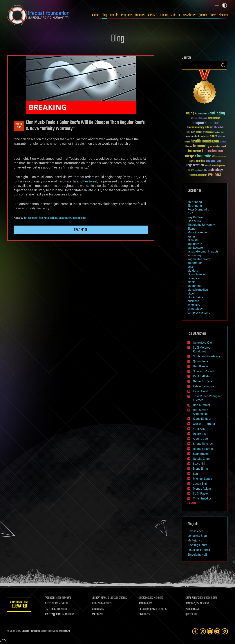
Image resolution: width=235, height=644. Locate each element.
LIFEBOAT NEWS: (101, 598)
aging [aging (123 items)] (190, 113)
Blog (104, 15)
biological (194, 278)
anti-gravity (195, 244)
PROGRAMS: (191, 609)
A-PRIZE (152, 15)
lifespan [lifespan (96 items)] (191, 156)
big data (193, 271)
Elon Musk (44, 218)
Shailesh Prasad (204, 371)
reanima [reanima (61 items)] (201, 161)
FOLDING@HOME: (148, 609)
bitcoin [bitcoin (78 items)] (209, 128)
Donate (164, 15)
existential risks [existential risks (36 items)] (193, 137)
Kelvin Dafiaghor (204, 386)
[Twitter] (203, 631)
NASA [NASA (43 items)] (214, 157)
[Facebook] (195, 631)
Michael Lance (202, 479)
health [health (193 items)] (196, 141)
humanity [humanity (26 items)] (223, 142)
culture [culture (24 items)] (218, 132)
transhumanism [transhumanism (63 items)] (198, 175)
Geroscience (195, 531)
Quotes (203, 15)
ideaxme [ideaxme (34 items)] (189, 147)
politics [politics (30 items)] (192, 161)
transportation (79, 218)
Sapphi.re (66, 631)
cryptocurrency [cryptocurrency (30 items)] (209, 132)
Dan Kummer (30, 218)
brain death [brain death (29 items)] (191, 132)
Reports (140, 15)
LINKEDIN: (144, 598)
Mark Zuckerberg (198, 232)
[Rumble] (225, 631)
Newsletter (189, 15)
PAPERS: (97, 615)
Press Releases (219, 15)
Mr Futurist (195, 540)
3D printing (195, 202)
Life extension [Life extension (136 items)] (212, 151)
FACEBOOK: (51, 598)
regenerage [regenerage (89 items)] (214, 161)
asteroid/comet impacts (203, 251)
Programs (127, 15)
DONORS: (143, 604)
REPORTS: (97, 609)
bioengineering (197, 274)
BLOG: (95, 604)
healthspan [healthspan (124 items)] (211, 141)
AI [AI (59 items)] (196, 114)
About (95, 15)
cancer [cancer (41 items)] (199, 132)
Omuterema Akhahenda (201, 412)
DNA (190, 213)
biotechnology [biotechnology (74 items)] (195, 128)
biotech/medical (198, 290)
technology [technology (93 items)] (215, 170)
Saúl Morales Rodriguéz (201, 350)
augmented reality (199, 259)
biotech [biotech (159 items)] (214, 123)
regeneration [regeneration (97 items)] (195, 165)
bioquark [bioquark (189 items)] (199, 123)
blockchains (195, 297)
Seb (195, 474)
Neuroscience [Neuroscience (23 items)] (222, 157)
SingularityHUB (197, 555)
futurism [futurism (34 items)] (221, 137)
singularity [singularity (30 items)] (221, 166)
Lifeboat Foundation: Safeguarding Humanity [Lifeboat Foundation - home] (39, 15)
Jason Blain (201, 484)
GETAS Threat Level (20, 605)
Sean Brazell (201, 454)
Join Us (176, 15)
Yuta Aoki (199, 429)
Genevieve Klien (203, 343)
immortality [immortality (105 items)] (201, 146)
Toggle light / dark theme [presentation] (225, 5)
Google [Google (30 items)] (187, 142)
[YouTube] (217, 631)
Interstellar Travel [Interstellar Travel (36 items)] (218, 147)
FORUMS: (144, 615)
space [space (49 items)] (191, 170)
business (193, 301)
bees (190, 267)
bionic (191, 282)
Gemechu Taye (203, 381)
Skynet (192, 229)
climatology (195, 309)
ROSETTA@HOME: (55, 615)
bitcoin (192, 293)
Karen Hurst (201, 391)
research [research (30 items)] (208, 166)
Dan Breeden (201, 366)
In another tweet (85, 181)
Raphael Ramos (203, 449)
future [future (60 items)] (213, 136)
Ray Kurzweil (196, 217)
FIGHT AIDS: (52, 609)
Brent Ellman (201, 469)
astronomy (194, 255)
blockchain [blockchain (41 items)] (219, 128)
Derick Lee (200, 434)
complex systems (199, 313)
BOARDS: (190, 604)
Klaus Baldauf (202, 419)
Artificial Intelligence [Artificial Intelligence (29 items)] (199, 118)
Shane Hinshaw (203, 444)
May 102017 (19, 126)
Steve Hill (199, 464)
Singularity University (201, 225)
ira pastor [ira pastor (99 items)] (195, 151)
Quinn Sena (200, 361)
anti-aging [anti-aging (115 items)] (217, 113)
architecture (195, 248)
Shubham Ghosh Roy (207, 356)
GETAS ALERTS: (193, 598)
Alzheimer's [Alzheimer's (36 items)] (203, 114)
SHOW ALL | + (193, 503)
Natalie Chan (201, 459)
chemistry (194, 305)
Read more (81, 230)
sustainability (65, 218)
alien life (193, 240)
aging (191, 236)
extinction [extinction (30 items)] (205, 137)
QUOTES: (190, 615)
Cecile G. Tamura (204, 424)
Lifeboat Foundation (31, 631)
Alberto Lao (200, 439)
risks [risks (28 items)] (214, 166)
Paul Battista (201, 376)
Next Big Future (197, 545)
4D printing (195, 206)
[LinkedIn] (210, 631)
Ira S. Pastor (201, 494)
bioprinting (194, 286)
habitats (54, 218)
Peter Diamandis (198, 210)
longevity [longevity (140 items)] (204, 156)
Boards (114, 15)
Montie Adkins (202, 489)
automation (195, 263)
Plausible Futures (199, 550)
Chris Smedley (202, 498)
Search (223, 65)
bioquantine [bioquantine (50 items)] (214, 118)
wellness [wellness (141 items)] (215, 175)
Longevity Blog (197, 536)
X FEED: (50, 604)
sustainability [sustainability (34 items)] (201, 171)
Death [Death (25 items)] (223, 132)
